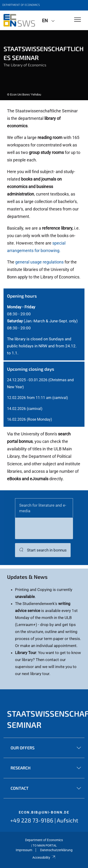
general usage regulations (39, 262)
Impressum (24, 850)
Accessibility (44, 857)
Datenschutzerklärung (56, 850)
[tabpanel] (44, 65)
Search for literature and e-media (43, 508)
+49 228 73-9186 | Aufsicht (44, 820)
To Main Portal (45, 845)
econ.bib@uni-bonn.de (44, 812)
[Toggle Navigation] (78, 20)
